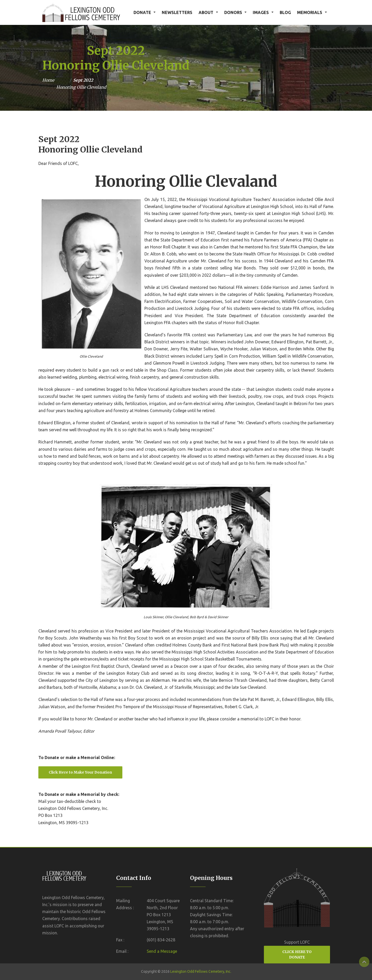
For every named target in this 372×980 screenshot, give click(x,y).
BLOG (285, 12)
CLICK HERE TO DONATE (297, 954)
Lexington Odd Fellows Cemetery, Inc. (201, 971)
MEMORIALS (310, 12)
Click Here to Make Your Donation (80, 772)
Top (364, 962)
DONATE (142, 12)
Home (48, 80)
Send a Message (162, 951)
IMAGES (261, 12)
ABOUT (206, 12)
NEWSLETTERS (177, 12)
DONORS (233, 12)
